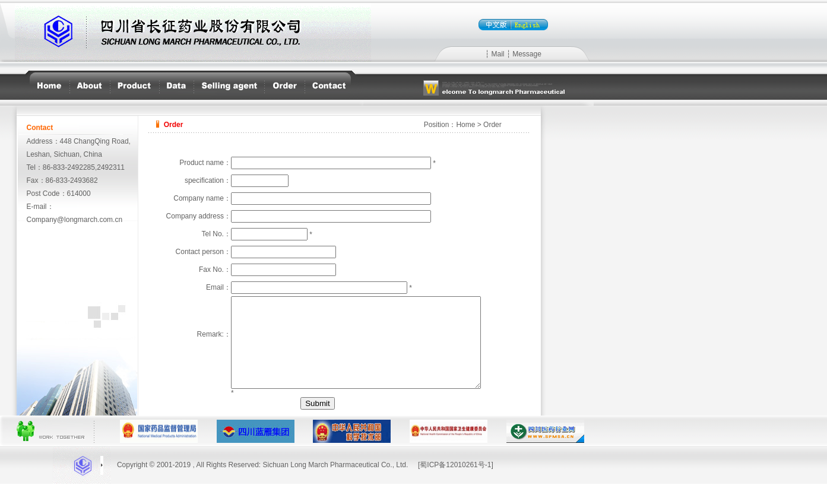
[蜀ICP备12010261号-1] (456, 485)
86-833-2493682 (72, 180)
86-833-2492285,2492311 (84, 167)
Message (527, 54)
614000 (79, 194)
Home (465, 125)
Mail (498, 54)
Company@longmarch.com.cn (75, 220)
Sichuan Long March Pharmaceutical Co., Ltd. (336, 485)
